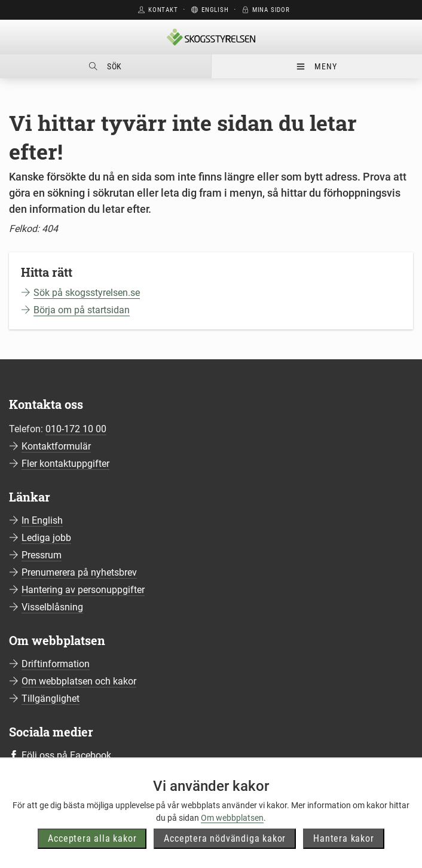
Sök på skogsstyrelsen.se (87, 293)
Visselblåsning (52, 607)
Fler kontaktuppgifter (65, 464)
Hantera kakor (343, 838)
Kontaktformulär (56, 446)
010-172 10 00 (76, 429)
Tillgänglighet (51, 699)
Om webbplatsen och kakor (79, 681)
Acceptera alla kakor (92, 838)
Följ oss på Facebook (66, 755)
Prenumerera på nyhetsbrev (79, 572)
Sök (105, 66)
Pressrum (42, 555)
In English (42, 520)
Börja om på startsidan (82, 310)
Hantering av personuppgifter (83, 590)
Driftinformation (56, 664)
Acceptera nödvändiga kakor (225, 838)
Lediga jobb (46, 538)
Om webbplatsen (232, 818)
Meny (316, 66)
